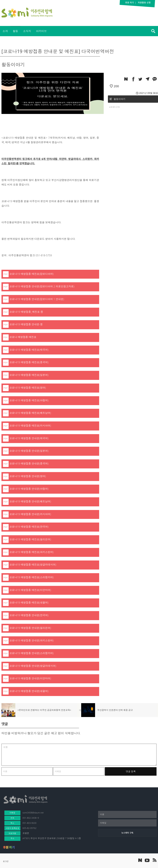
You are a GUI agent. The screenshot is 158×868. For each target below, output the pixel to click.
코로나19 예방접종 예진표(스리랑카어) (31, 577)
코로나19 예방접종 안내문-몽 (26, 324)
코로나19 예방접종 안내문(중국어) (29, 463)
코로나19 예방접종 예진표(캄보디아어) (31, 274)
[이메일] (127, 823)
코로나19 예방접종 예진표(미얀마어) (30, 590)
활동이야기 (120, 99)
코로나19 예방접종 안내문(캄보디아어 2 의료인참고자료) (42, 286)
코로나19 (115, 107)
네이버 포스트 (140, 860)
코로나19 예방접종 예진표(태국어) (29, 350)
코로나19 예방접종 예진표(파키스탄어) (31, 552)
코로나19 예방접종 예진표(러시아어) (30, 426)
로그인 (6, 861)
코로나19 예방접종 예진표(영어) (28, 388)
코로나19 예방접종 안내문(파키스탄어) (31, 640)
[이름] (127, 814)
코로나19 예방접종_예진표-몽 (26, 312)
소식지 (27, 31)
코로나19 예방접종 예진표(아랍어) (29, 400)
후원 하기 (9, 847)
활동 (15, 31)
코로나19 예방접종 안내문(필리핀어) (30, 628)
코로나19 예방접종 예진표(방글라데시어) (33, 565)
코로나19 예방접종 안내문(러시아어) (30, 514)
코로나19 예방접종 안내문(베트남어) (30, 501)
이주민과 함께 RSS (154, 860)
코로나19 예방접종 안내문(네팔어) (29, 691)
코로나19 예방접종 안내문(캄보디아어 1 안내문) (37, 299)
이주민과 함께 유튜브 (147, 860)
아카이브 (41, 31)
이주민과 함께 (27, 13)
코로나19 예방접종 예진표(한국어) (29, 527)
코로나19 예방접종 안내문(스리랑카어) (31, 653)
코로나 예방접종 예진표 (23, 337)
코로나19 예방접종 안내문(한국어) (29, 615)
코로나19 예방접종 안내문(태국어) (29, 438)
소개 (5, 31)
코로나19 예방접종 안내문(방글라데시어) (33, 666)
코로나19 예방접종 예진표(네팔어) (29, 602)
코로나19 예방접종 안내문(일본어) (29, 451)
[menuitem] (5, 31)
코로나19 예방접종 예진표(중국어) (29, 362)
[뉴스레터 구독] (127, 833)
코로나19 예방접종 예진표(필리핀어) (30, 539)
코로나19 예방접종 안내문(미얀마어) (30, 678)
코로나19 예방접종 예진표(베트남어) (30, 413)
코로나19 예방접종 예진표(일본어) (29, 375)
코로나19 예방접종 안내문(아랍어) (29, 489)
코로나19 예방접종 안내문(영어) (28, 476)
